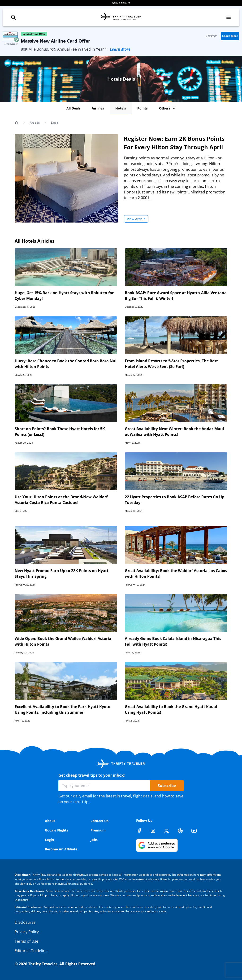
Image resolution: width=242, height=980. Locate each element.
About (50, 821)
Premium (98, 830)
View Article (136, 219)
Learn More (120, 49)
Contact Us (99, 821)
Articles (35, 123)
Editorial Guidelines (32, 951)
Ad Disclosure (121, 3)
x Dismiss (212, 36)
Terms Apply (11, 44)
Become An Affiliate (61, 849)
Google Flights (56, 830)
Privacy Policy (27, 932)
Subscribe (167, 786)
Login (49, 840)
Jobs (94, 840)
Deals (55, 123)
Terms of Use (26, 941)
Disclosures (25, 922)
